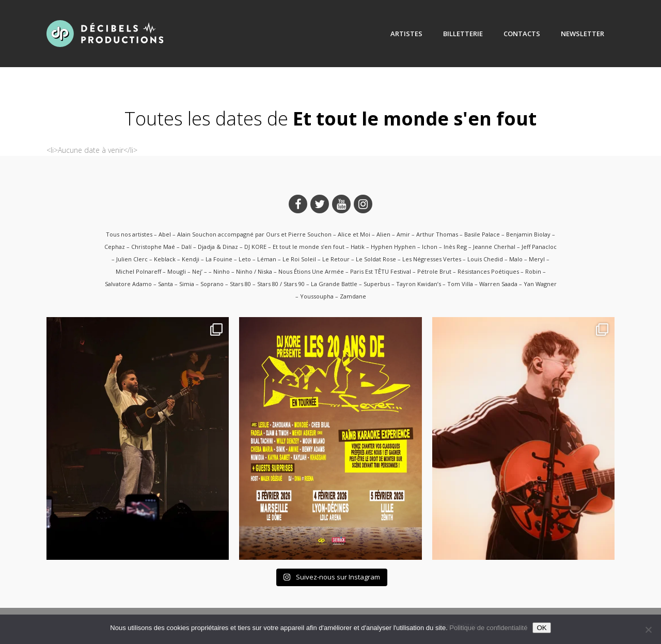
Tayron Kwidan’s (419, 284)
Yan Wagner (540, 284)
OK (541, 628)
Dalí (186, 247)
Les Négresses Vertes (432, 259)
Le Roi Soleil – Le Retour (316, 259)
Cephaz (115, 247)
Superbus (377, 284)
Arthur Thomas (437, 234)
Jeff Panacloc (539, 247)
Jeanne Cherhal (494, 247)
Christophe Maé (153, 247)
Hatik (358, 247)
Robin (533, 271)
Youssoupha (317, 296)
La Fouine (219, 259)
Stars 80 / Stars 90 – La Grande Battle (307, 284)
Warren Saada (498, 284)
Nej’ (197, 271)
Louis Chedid (485, 259)
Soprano (212, 284)
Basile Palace (482, 234)
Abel (165, 234)
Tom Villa (460, 284)
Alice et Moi (354, 234)
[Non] (648, 630)
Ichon (430, 247)
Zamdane (353, 296)
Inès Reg (455, 247)
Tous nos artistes (129, 234)
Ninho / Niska (254, 271)
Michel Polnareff (138, 271)
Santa (166, 284)
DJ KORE (255, 247)
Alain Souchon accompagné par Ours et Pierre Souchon (254, 234)
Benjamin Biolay (528, 234)
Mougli (177, 271)
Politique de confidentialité (488, 628)
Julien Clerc (132, 259)
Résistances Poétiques (488, 271)
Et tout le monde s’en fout (309, 247)
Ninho (222, 271)
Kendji (191, 259)
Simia (187, 284)
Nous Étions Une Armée (311, 271)
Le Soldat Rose (376, 259)
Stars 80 (240, 284)
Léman (267, 259)
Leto (245, 259)
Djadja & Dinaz (218, 247)
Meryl (537, 259)
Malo (516, 259)
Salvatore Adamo (128, 284)
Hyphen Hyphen (393, 247)
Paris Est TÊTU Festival (381, 271)
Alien (383, 234)
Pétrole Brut (434, 271)
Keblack (165, 259)
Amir (403, 234)
